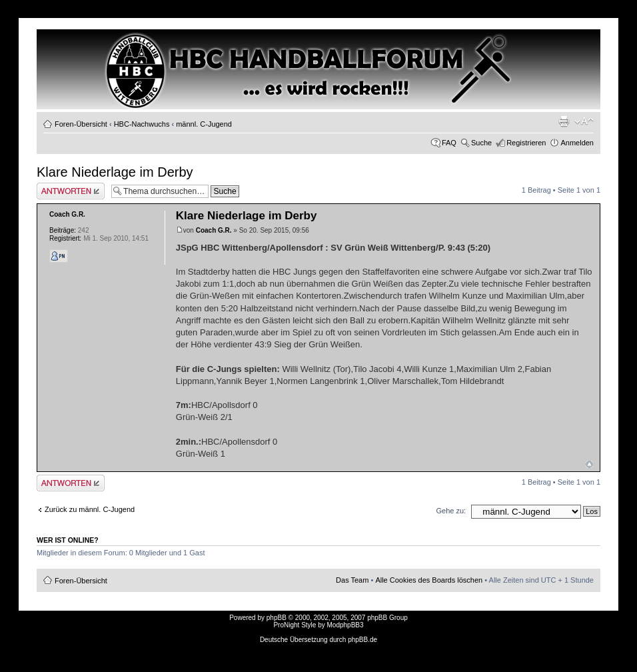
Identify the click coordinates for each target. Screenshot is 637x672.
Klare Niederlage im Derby (115, 172)
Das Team (352, 580)
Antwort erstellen (71, 191)
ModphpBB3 (345, 625)
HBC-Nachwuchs (142, 124)
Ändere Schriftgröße (584, 121)
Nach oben (589, 464)
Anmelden (577, 143)
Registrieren (526, 143)
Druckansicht (564, 121)
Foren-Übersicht (81, 124)
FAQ (449, 143)
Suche (481, 143)
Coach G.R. (214, 230)
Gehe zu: (451, 511)
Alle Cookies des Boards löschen (429, 580)
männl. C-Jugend (204, 124)
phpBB (277, 618)
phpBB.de (362, 640)
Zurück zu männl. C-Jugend (90, 509)
